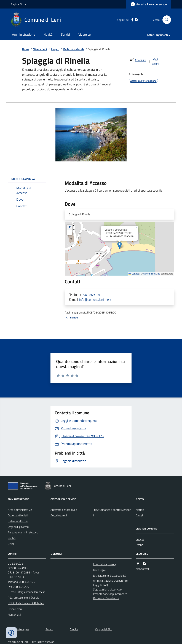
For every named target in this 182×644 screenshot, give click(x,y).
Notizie (140, 510)
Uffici (11, 544)
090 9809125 (91, 295)
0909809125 (27, 582)
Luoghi (55, 49)
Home (26, 49)
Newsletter (142, 569)
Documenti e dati (18, 515)
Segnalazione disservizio (107, 589)
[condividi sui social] (138, 60)
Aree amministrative (20, 510)
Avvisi (139, 515)
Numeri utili (15, 615)
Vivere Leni (86, 34)
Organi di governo (18, 527)
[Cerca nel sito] (165, 20)
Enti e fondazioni (18, 521)
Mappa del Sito (104, 629)
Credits (74, 629)
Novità (48, 34)
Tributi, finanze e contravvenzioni (112, 513)
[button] (120, 245)
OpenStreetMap (152, 274)
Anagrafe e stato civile (64, 510)
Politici (12, 538)
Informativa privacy (105, 564)
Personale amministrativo (23, 532)
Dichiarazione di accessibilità (110, 576)
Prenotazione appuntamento (110, 594)
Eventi (140, 545)
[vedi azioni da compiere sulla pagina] (154, 61)
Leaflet (134, 274)
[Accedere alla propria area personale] (149, 4)
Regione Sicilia (18, 4)
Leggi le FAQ (101, 585)
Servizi (65, 34)
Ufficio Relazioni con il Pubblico (26, 603)
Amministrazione (24, 34)
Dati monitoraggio (18, 629)
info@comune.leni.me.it (95, 300)
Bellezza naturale (74, 49)
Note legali (100, 570)
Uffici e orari (15, 609)
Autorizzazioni (59, 515)
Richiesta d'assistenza (106, 598)
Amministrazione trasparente (110, 581)
